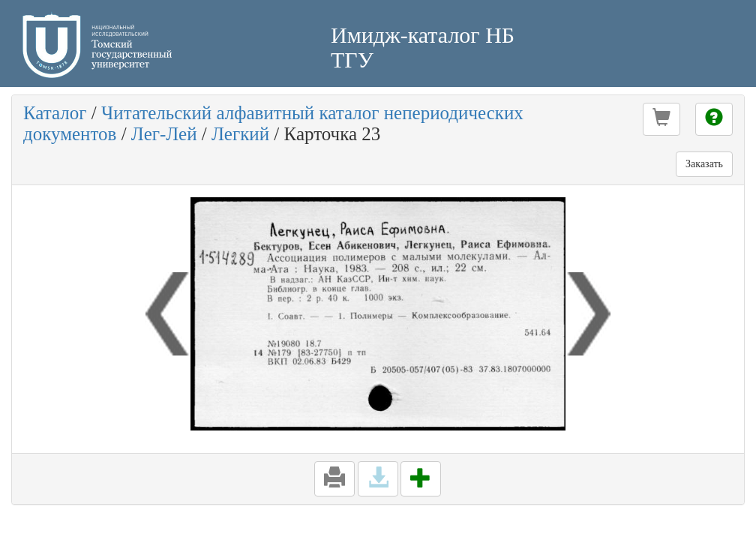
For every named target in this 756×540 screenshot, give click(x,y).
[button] (661, 119)
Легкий (240, 134)
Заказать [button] (704, 164)
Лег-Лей (164, 134)
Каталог (55, 113)
